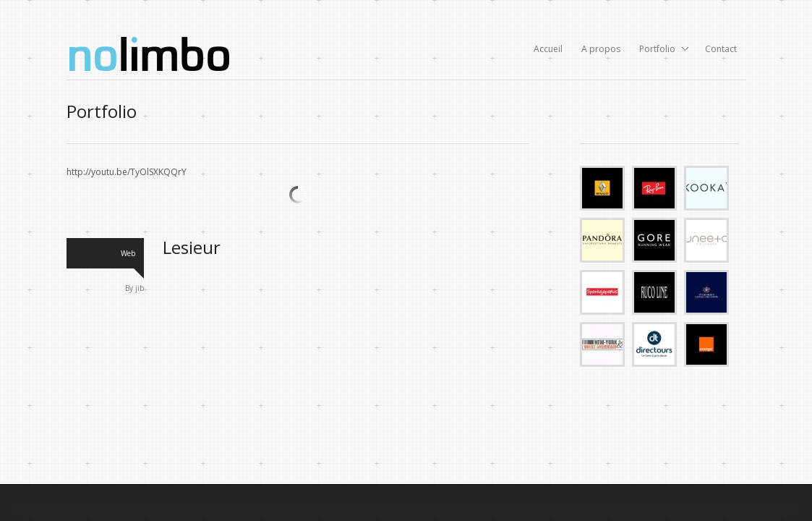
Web (128, 253)
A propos (601, 49)
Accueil (548, 49)
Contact (721, 49)
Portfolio (659, 50)
